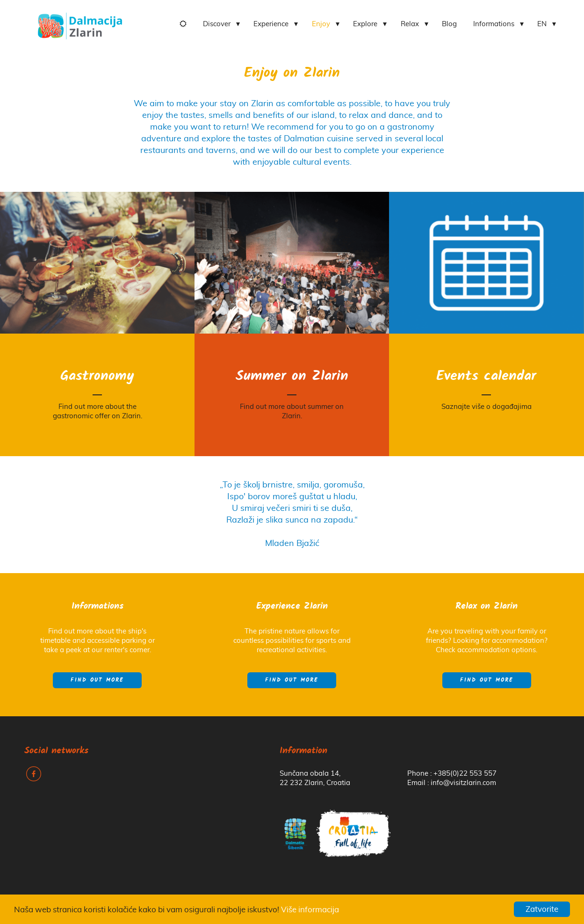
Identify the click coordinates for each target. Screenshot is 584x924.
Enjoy (321, 24)
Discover (217, 24)
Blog (449, 24)
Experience (271, 24)
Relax (410, 24)
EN (542, 24)
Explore (365, 24)
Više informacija (310, 910)
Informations (494, 24)
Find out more (97, 680)
